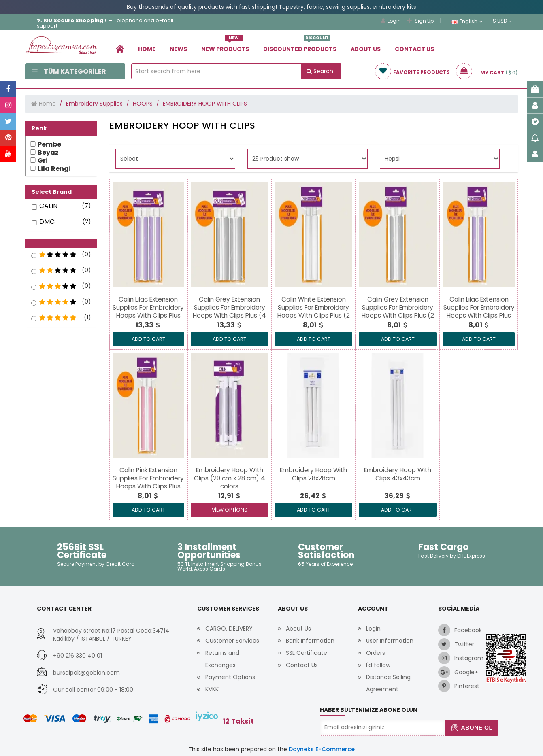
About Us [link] (366, 49)
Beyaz (48, 153)
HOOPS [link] (143, 104)
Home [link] (147, 49)
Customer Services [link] (232, 641)
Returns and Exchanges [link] (222, 659)
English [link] (467, 21)
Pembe (49, 144)
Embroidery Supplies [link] (94, 104)
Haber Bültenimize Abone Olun (369, 710)
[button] (61, 243)
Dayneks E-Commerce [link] (322, 749)
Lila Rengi (54, 169)
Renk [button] (39, 128)
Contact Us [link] (414, 49)
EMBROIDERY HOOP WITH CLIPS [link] (205, 104)
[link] (120, 49)
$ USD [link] (503, 21)
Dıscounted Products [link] (300, 46)
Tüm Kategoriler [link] (69, 71)
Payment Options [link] (230, 677)
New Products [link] (225, 46)
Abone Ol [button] (472, 728)
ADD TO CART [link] (148, 339)
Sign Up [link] (420, 21)
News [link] (178, 49)
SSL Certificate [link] (307, 653)
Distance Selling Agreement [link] (388, 683)
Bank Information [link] (310, 641)
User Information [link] (390, 641)
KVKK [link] (212, 689)
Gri (43, 161)
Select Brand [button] (52, 192)
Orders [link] (376, 653)
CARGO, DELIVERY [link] (229, 629)
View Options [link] (230, 510)
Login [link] (391, 21)
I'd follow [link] (378, 665)
